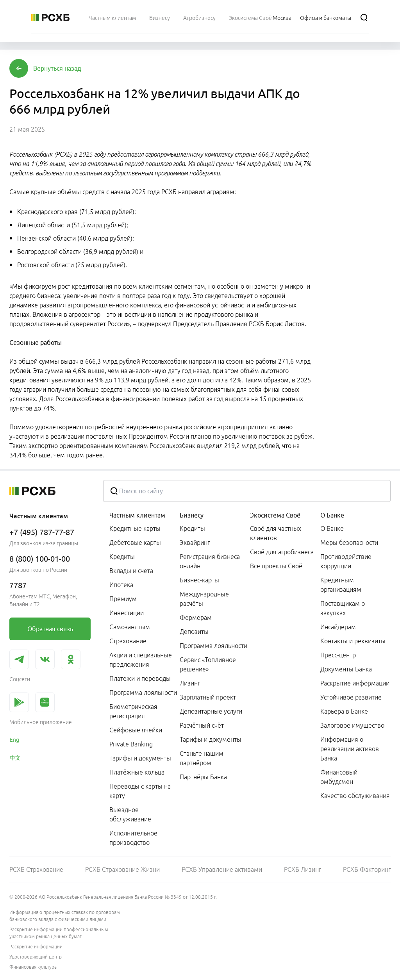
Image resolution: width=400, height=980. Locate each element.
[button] (57, 68)
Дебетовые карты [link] (135, 543)
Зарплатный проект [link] (208, 697)
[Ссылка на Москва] (282, 18)
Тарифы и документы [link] (140, 758)
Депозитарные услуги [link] (211, 711)
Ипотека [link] (121, 585)
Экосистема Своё (275, 515)
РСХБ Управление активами (222, 869)
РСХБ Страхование (36, 869)
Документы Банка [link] (346, 669)
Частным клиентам (137, 515)
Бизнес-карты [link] (199, 580)
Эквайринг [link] (195, 543)
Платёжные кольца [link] (137, 772)
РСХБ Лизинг (303, 869)
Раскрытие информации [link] (355, 683)
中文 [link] (15, 758)
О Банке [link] (332, 528)
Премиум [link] (123, 599)
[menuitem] (112, 18)
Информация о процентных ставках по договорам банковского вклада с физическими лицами (65, 916)
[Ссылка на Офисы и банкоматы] (326, 18)
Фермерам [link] (196, 618)
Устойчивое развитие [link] (351, 697)
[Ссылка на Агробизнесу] (199, 18)
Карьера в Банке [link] (344, 711)
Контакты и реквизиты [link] (353, 641)
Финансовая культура (33, 967)
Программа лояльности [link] (143, 693)
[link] (50, 629)
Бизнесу (192, 515)
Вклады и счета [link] (131, 571)
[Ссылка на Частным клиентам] (112, 18)
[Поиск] (364, 18)
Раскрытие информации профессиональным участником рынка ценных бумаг (59, 933)
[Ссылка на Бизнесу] (160, 18)
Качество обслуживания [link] (355, 796)
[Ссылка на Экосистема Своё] (250, 18)
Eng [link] (14, 740)
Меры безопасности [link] (349, 543)
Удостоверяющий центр (36, 957)
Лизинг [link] (190, 683)
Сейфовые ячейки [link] (136, 730)
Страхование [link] (128, 641)
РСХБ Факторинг (367, 869)
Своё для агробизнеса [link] (282, 552)
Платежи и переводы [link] (140, 678)
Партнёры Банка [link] (203, 777)
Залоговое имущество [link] (352, 725)
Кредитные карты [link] (135, 528)
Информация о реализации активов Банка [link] (350, 749)
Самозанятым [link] (130, 627)
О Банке (332, 515)
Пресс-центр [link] (338, 655)
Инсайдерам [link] (338, 627)
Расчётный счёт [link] (202, 725)
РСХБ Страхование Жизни (122, 869)
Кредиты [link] (122, 557)
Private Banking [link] (131, 744)
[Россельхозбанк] (50, 18)
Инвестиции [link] (127, 613)
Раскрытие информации (36, 947)
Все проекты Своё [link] (276, 566)
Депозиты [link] (194, 632)
